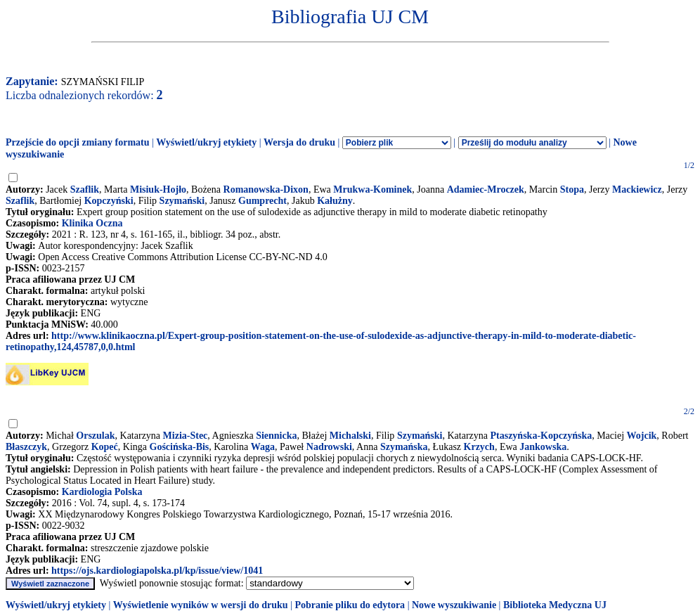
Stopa (572, 189)
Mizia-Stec (186, 436)
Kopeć (105, 447)
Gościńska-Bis (180, 447)
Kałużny (335, 201)
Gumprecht (262, 201)
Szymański (182, 201)
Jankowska (543, 447)
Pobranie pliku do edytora (350, 605)
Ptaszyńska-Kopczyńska (541, 436)
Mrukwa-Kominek (372, 189)
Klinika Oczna (92, 223)
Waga (263, 447)
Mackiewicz (637, 189)
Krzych (479, 447)
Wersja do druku (299, 142)
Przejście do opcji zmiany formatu (78, 142)
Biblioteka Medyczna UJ (555, 605)
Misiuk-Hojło (158, 189)
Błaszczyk (26, 447)
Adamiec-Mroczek (486, 189)
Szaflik (85, 189)
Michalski (350, 436)
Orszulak (95, 436)
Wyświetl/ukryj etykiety (206, 142)
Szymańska (404, 447)
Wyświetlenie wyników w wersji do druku (201, 605)
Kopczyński (109, 201)
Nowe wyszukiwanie (454, 605)
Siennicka (276, 436)
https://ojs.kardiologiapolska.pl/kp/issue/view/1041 (157, 571)
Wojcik (642, 436)
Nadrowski (329, 447)
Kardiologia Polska (102, 492)
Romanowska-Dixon (266, 189)
